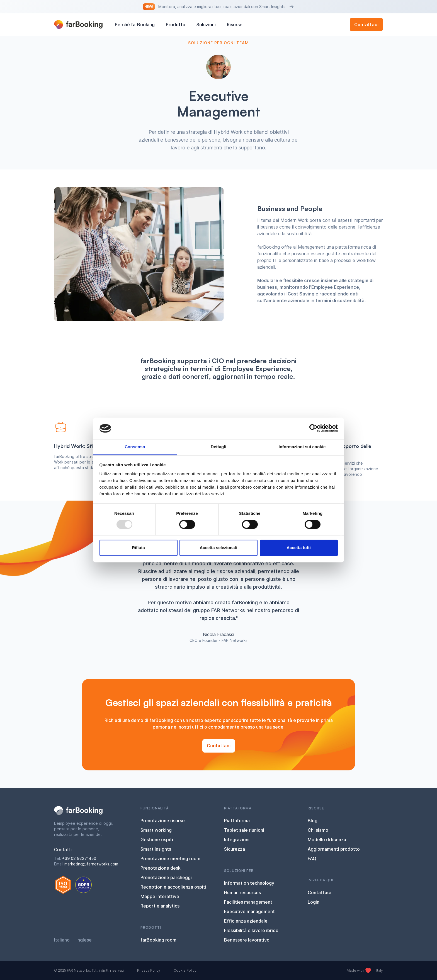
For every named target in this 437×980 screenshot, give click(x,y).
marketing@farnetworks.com (91, 864)
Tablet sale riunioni (244, 830)
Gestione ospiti (157, 840)
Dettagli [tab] (219, 447)
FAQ (312, 858)
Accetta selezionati (218, 548)
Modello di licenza (327, 840)
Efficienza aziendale (246, 921)
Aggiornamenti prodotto (334, 849)
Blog (313, 821)
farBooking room (158, 940)
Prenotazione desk (161, 868)
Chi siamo (318, 830)
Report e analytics (160, 906)
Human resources (242, 892)
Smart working (156, 830)
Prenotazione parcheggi (166, 877)
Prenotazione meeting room (170, 858)
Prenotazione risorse (163, 821)
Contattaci (366, 25)
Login (314, 902)
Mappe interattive (160, 896)
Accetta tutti (299, 548)
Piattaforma (237, 821)
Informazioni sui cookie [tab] (302, 447)
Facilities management (248, 902)
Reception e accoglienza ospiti (173, 887)
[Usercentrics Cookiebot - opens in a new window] (313, 428)
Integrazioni (237, 840)
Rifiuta (138, 548)
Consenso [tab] (135, 447)
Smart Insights (156, 849)
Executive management (249, 911)
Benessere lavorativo (247, 940)
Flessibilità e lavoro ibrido (251, 930)
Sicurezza (235, 849)
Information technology (249, 883)
